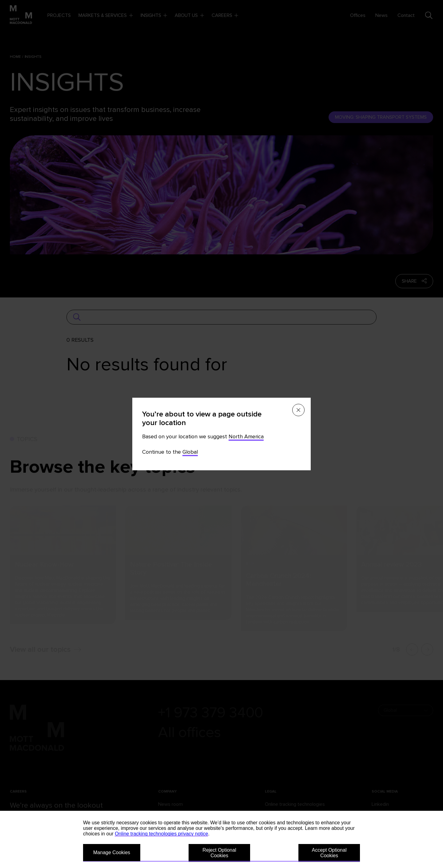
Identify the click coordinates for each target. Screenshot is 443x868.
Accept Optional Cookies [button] (329, 853)
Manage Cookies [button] (112, 852)
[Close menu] (298, 410)
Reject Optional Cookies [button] (219, 853)
